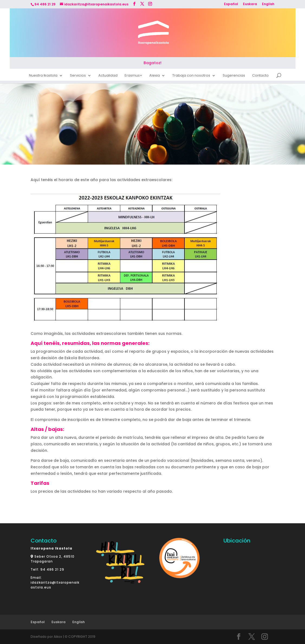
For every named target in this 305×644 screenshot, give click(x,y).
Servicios (78, 76)
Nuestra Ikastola (43, 76)
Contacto (260, 76)
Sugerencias (234, 76)
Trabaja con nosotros (191, 76)
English (268, 4)
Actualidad (108, 76)
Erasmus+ (133, 76)
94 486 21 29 (52, 569)
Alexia (155, 76)
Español (231, 4)
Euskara (250, 4)
